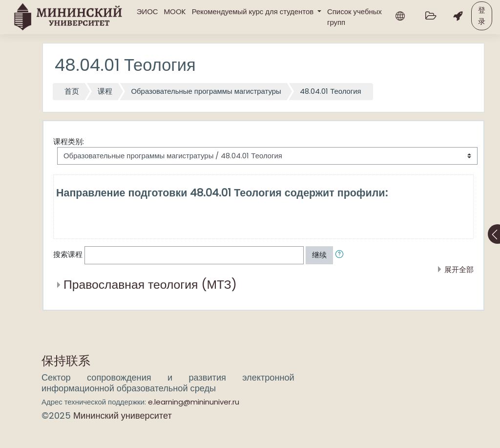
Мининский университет (123, 416)
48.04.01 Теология (331, 91)
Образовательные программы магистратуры (206, 91)
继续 (319, 255)
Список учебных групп (354, 17)
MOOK (175, 11)
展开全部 (459, 269)
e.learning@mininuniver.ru (194, 402)
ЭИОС (147, 11)
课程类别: (69, 141)
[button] (341, 255)
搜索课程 (68, 254)
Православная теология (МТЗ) (150, 285)
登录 (482, 15)
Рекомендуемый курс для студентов (254, 11)
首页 (72, 91)
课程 (105, 91)
